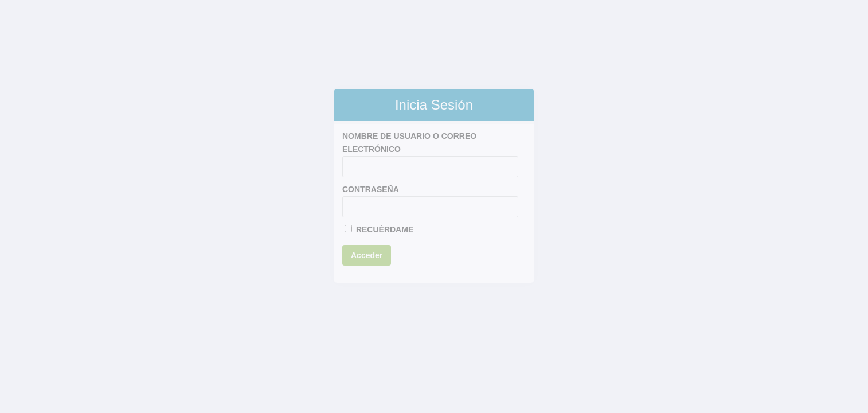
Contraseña (371, 189)
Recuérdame (379, 229)
